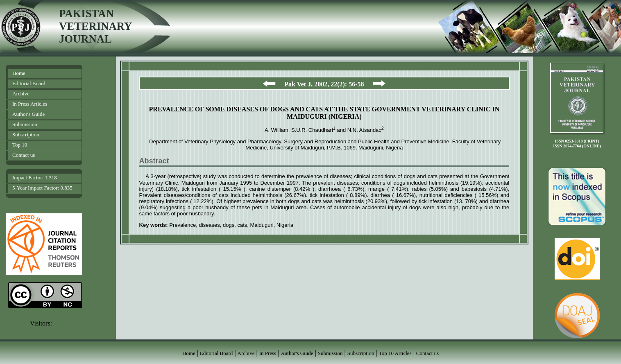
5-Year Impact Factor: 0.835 (42, 188)
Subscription (26, 135)
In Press (268, 353)
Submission (25, 124)
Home (19, 73)
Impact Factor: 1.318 (35, 177)
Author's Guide (28, 114)
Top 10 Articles (395, 353)
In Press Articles (30, 104)
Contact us (24, 155)
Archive (21, 94)
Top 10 (20, 145)
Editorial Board (29, 83)
